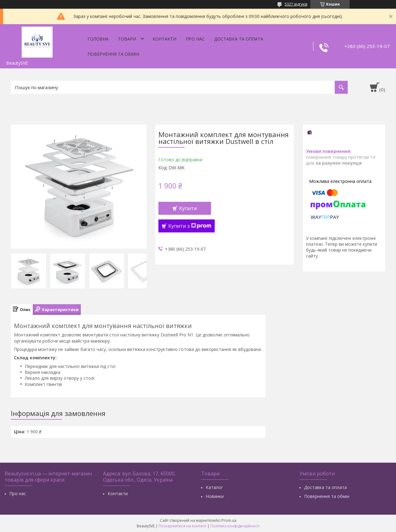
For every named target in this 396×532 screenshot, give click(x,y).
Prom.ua (229, 520)
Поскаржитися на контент (183, 526)
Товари (127, 39)
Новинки (215, 496)
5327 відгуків (296, 4)
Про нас (195, 39)
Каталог (214, 487)
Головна (98, 39)
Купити (188, 208)
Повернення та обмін (113, 54)
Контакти (164, 39)
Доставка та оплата (239, 39)
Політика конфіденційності (235, 526)
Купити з (190, 226)
